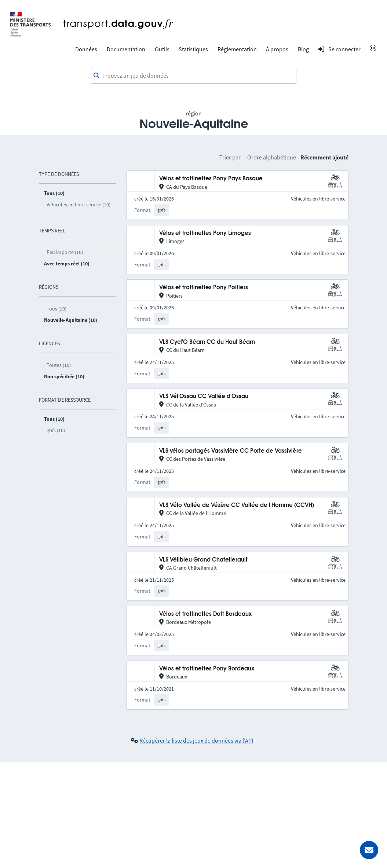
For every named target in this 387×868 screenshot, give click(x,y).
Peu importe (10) (65, 252)
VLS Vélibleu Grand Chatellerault (203, 560)
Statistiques (193, 49)
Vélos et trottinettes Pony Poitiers (204, 288)
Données (86, 49)
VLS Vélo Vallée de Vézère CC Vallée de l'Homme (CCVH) (237, 505)
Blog (303, 49)
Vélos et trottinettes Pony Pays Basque (211, 179)
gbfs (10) (56, 430)
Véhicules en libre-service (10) (79, 205)
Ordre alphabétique (272, 157)
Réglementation (237, 49)
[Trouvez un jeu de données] (194, 76)
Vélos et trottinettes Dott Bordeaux (205, 614)
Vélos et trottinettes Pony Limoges (205, 233)
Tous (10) (56, 309)
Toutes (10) (59, 365)
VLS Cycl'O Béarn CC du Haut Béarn (207, 342)
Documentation (126, 49)
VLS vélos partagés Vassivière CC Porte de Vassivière (231, 451)
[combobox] (194, 76)
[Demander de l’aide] (369, 850)
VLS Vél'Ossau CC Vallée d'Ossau (204, 396)
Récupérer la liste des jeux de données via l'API (196, 740)
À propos (277, 49)
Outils (162, 49)
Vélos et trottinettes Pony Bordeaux (207, 669)
